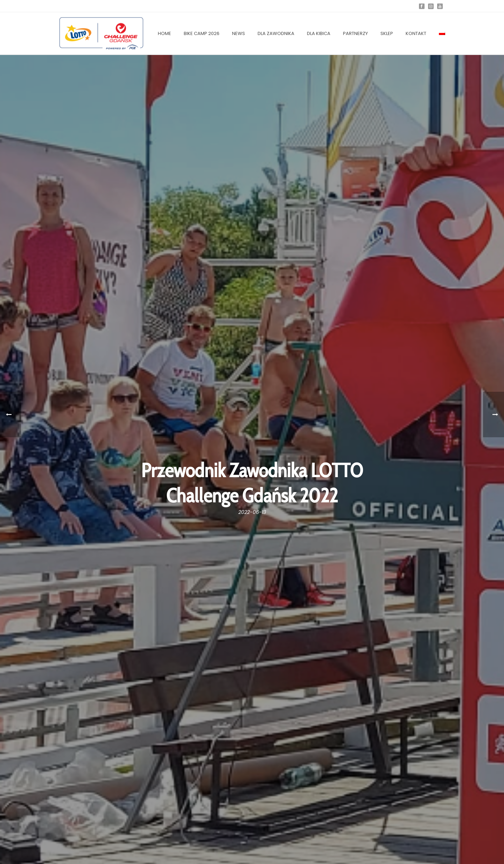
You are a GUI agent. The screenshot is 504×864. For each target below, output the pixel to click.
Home (164, 33)
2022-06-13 (252, 512)
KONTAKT (416, 33)
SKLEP (387, 33)
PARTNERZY (355, 33)
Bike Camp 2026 (202, 33)
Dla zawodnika (276, 33)
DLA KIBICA (319, 33)
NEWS (239, 33)
